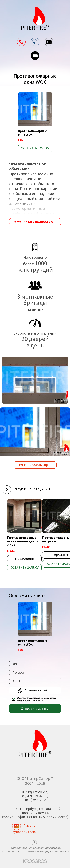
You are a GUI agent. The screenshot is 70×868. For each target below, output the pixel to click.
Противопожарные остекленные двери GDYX (23, 541)
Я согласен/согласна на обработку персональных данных (36, 699)
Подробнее (25, 559)
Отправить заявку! (35, 708)
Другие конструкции (32, 489)
